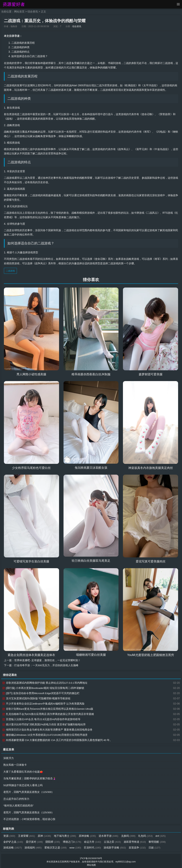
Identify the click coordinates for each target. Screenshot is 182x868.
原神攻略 (88, 835)
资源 (9, 835)
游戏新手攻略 (116, 846)
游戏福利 (33, 846)
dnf (162, 835)
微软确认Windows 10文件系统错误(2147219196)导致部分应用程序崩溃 (45, 735)
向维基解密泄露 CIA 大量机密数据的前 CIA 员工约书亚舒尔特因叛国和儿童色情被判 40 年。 (57, 740)
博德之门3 (73, 840)
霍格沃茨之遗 (56, 846)
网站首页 (19, 12)
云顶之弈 (113, 840)
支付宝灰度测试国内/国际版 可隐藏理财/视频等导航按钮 (36, 698)
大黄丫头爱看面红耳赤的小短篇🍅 (23, 771)
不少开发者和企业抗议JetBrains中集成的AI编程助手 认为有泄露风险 (44, 703)
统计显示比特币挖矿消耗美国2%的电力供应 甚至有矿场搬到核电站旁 (44, 724)
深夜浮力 (9, 758)
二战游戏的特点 (20, 52)
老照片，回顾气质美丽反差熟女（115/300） (29, 791)
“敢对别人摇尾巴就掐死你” (18, 805)
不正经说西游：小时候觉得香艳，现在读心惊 (29, 818)
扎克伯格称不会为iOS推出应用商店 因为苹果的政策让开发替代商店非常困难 (48, 714)
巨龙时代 (93, 846)
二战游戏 (10, 271)
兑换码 (129, 835)
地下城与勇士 (66, 835)
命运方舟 (93, 840)
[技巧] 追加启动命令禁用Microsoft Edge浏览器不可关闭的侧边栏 (41, 693)
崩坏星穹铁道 (136, 840)
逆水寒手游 (109, 835)
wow (76, 846)
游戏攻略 (13, 846)
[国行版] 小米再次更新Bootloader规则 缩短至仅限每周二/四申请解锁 (43, 688)
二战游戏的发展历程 (23, 43)
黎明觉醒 (159, 840)
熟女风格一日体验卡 (15, 764)
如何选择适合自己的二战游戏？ (30, 56)
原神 (45, 835)
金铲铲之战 (13, 840)
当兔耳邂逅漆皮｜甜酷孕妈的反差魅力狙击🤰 (30, 778)
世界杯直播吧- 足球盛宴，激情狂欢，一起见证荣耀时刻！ (48, 660)
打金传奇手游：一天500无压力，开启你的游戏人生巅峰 (46, 665)
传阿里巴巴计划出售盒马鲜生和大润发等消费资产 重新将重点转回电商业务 (47, 729)
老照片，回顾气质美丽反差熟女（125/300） (29, 811)
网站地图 (91, 864)
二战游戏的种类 (20, 47)
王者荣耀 (27, 835)
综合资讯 (33, 12)
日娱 (156, 846)
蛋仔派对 (35, 840)
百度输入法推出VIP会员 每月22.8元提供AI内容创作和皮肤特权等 (42, 719)
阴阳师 (53, 840)
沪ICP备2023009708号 (91, 857)
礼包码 (147, 835)
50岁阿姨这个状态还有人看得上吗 (23, 784)
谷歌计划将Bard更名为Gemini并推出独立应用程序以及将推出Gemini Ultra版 (48, 709)
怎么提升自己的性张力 (16, 798)
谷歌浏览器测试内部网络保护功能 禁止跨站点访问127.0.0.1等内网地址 (45, 683)
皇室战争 (138, 846)
